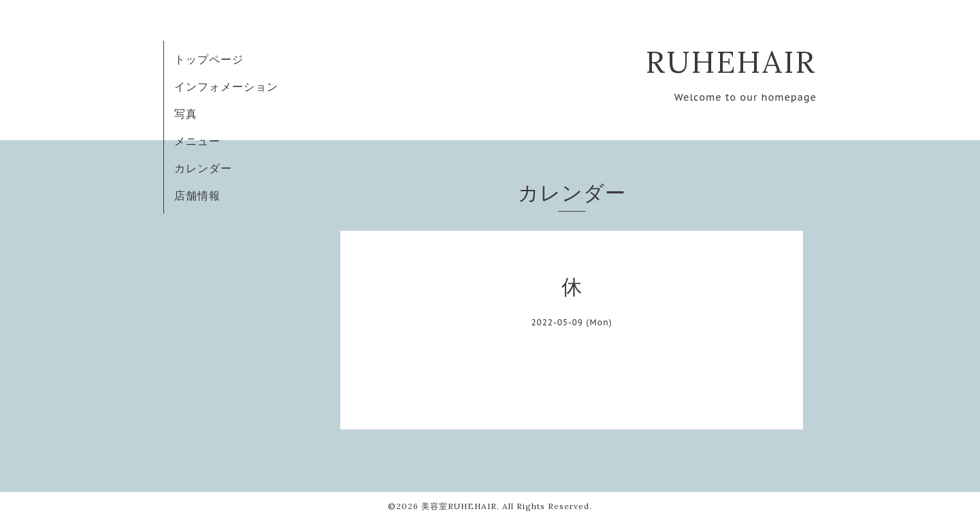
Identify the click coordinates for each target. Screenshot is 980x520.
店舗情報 (197, 195)
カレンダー (203, 168)
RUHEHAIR (731, 62)
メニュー (197, 141)
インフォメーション (226, 86)
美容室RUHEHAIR (459, 506)
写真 (186, 114)
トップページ (209, 59)
